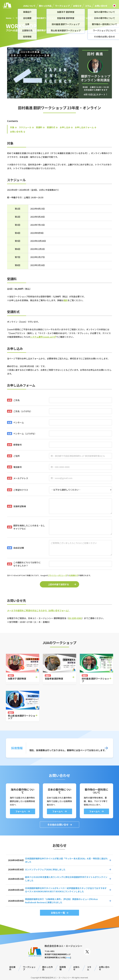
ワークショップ (62, 6)
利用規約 (72, 575)
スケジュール (25, 127)
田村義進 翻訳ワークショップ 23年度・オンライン (82, 18)
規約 (66, 300)
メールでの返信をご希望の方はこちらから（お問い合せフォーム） (39, 610)
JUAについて (29, 6)
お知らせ (77, 6)
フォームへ (21, 811)
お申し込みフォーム (84, 127)
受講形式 (51, 127)
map (68, 957)
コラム (88, 6)
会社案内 (12, 968)
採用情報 (63, 968)
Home (9, 18)
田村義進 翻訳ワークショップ (45, 18)
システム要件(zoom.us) (42, 337)
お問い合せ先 (16, 132)
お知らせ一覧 (58, 913)
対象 (12, 127)
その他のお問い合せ (58, 825)
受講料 (39, 127)
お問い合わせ (101, 6)
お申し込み (65, 127)
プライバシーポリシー (56, 575)
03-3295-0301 (75, 618)
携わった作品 (45, 6)
